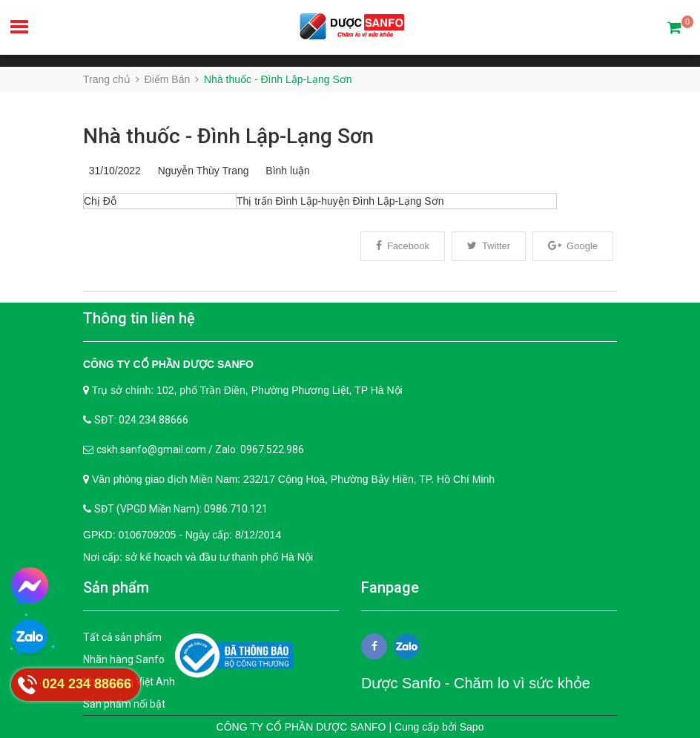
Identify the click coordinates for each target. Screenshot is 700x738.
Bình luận (285, 171)
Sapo (472, 727)
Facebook (403, 246)
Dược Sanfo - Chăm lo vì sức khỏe (476, 683)
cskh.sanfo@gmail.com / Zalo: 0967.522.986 (200, 449)
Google (573, 246)
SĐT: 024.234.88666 (141, 420)
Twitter (489, 246)
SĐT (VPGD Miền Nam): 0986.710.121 (181, 509)
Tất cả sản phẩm (122, 637)
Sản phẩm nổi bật (124, 704)
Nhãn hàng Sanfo (124, 659)
